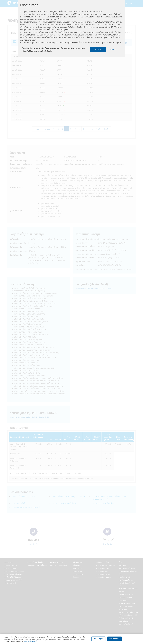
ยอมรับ (98, 49)
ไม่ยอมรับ (113, 49)
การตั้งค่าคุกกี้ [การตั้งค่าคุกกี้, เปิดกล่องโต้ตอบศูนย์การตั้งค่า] (98, 639)
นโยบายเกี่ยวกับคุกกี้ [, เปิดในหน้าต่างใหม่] (31, 642)
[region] (71, 639)
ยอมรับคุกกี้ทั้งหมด (115, 639)
